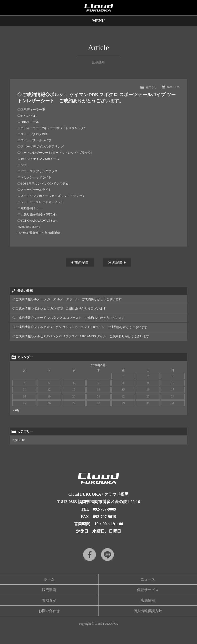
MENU (99, 21)
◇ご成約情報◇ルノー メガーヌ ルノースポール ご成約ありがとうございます (67, 299)
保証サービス (148, 590)
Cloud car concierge (98, 8)
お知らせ (151, 87)
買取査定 (49, 600)
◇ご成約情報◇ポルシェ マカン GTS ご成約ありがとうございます (59, 309)
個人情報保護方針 (148, 611)
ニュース (148, 579)
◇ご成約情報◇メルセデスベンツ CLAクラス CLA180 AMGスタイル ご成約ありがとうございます (81, 336)
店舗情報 (148, 600)
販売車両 (49, 590)
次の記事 (117, 262)
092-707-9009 (105, 509)
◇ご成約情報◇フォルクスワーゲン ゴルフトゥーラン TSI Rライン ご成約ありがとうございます (80, 327)
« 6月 (16, 410)
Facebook (90, 555)
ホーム (49, 579)
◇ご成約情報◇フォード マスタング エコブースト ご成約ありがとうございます (68, 318)
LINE (107, 555)
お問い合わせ (49, 611)
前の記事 (80, 262)
